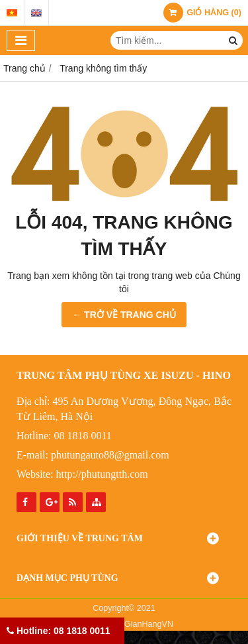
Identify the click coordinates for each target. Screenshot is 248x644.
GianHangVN (149, 624)
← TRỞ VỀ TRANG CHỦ (124, 315)
